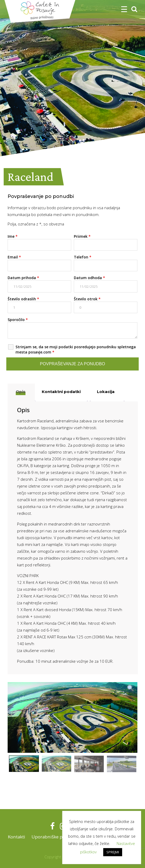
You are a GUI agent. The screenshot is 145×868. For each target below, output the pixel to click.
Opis (21, 392)
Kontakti (16, 837)
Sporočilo (18, 320)
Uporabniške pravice (53, 837)
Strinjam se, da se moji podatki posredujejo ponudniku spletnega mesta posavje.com (76, 349)
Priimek (82, 236)
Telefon (83, 257)
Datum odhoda (89, 278)
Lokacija (106, 392)
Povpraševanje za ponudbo (72, 364)
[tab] (21, 392)
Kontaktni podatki (61, 392)
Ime (13, 236)
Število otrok (87, 299)
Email (14, 257)
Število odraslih (23, 299)
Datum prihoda (23, 278)
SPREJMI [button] (113, 852)
